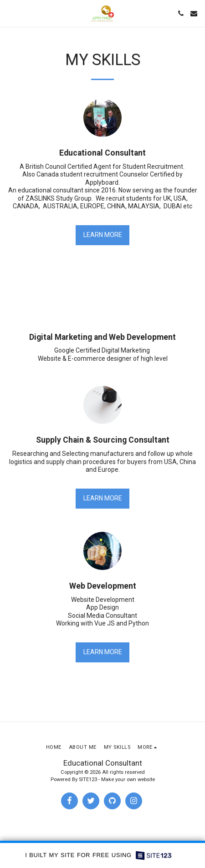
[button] (10, 13)
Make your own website (128, 780)
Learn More (103, 235)
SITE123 (88, 780)
